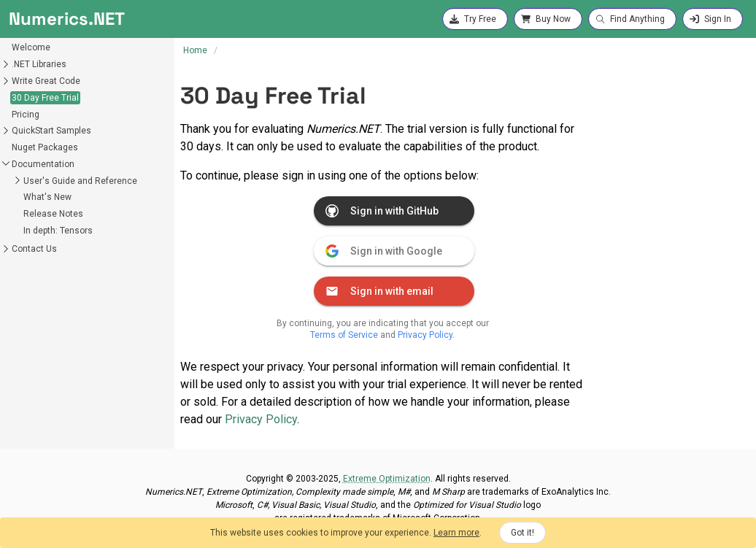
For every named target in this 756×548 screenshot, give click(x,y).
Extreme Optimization (387, 479)
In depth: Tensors (58, 231)
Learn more (456, 533)
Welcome (31, 47)
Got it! (522, 533)
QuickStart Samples (51, 131)
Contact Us (34, 249)
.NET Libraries (39, 64)
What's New (47, 197)
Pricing (26, 115)
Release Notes (53, 214)
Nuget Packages (45, 147)
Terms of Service (344, 335)
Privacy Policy (425, 335)
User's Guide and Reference (80, 181)
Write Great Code (46, 81)
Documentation (43, 164)
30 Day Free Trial (45, 98)
